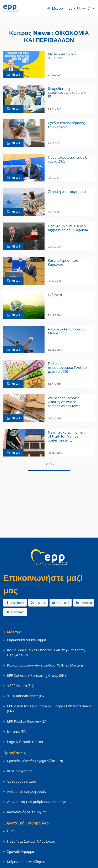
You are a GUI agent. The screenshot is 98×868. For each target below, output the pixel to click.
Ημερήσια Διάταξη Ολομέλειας (31, 841)
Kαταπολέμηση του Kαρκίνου (63, 263)
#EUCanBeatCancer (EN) (26, 696)
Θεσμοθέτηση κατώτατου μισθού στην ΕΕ (67, 93)
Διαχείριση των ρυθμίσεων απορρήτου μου (42, 802)
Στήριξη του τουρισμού (67, 192)
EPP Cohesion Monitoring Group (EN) (36, 675)
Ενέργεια (55, 295)
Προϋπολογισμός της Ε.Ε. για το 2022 (68, 159)
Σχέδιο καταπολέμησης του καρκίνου (66, 125)
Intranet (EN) (17, 732)
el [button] (73, 8)
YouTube (61, 603)
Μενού (55, 8)
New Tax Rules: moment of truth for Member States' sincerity (67, 437)
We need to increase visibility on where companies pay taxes (64, 402)
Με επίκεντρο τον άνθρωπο (62, 56)
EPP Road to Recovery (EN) (28, 721)
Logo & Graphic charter (25, 742)
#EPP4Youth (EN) (21, 686)
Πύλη (11, 831)
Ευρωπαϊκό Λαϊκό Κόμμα (27, 640)
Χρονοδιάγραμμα (20, 852)
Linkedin (84, 603)
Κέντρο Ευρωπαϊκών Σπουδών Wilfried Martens (45, 665)
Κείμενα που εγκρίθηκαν (26, 862)
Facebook (15, 603)
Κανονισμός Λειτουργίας (27, 812)
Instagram (15, 612)
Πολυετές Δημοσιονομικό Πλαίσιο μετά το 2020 (67, 368)
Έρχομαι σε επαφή (22, 781)
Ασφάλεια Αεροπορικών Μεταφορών (67, 331)
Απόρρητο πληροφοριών (27, 792)
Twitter (38, 603)
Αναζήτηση (87, 8)
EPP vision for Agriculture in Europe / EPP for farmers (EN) (49, 709)
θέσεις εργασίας (20, 771)
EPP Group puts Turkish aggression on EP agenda (68, 228)
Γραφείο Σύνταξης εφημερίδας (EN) (35, 761)
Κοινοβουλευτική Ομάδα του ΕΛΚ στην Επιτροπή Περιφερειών (46, 653)
